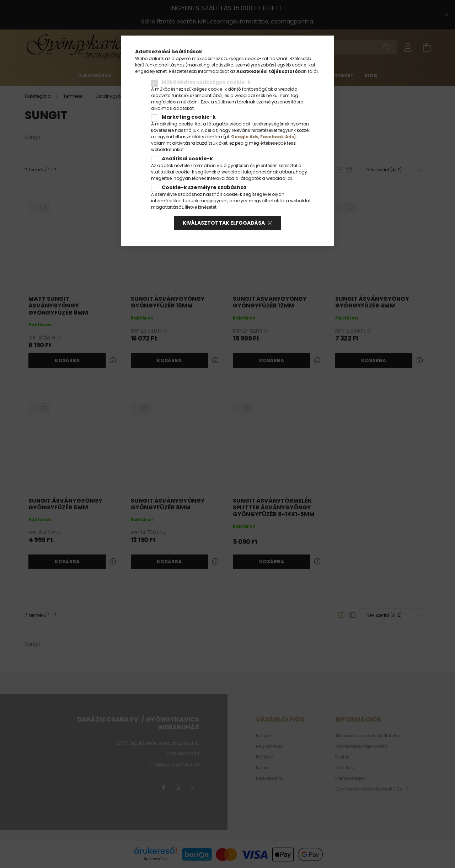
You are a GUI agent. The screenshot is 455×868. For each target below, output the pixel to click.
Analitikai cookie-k (187, 159)
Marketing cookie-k (189, 117)
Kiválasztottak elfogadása (224, 223)
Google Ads (245, 137)
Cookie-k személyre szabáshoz (204, 187)
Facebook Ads (277, 137)
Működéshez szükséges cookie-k (206, 82)
